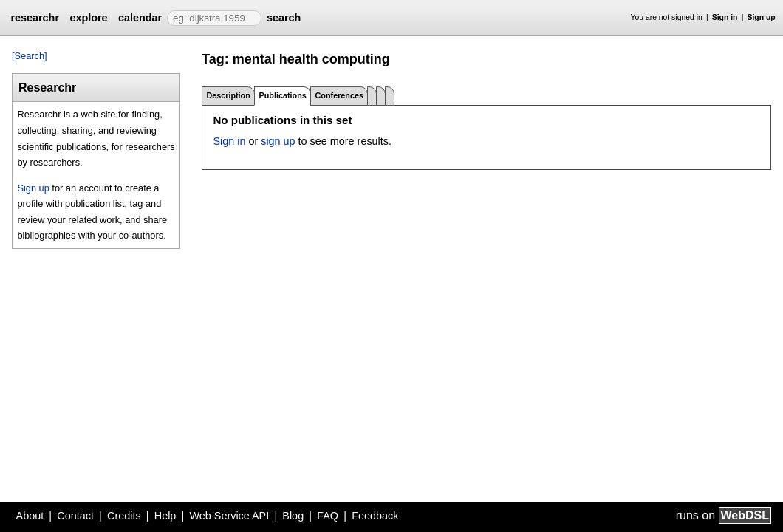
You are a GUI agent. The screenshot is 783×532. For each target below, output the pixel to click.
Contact (75, 516)
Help (165, 516)
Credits (124, 516)
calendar (140, 18)
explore (88, 18)
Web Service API (229, 516)
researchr (35, 18)
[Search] (30, 56)
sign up (278, 141)
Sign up (762, 17)
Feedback (375, 516)
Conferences (339, 95)
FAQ (328, 516)
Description (228, 95)
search (284, 18)
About (30, 516)
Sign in (725, 17)
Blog (293, 516)
